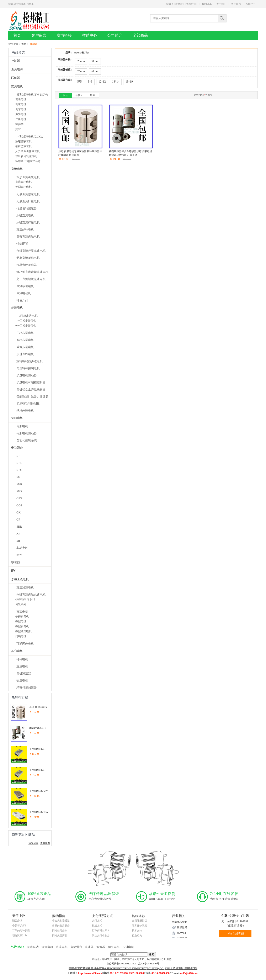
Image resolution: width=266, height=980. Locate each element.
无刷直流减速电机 (28, 194)
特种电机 (22, 659)
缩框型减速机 (23, 146)
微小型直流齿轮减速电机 (32, 272)
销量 (92, 95)
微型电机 (21, 621)
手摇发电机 (22, 616)
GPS (19, 498)
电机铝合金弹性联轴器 (31, 389)
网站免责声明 (60, 936)
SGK (19, 484)
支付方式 (97, 921)
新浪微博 (182, 927)
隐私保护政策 (139, 926)
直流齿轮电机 (23, 182)
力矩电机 (21, 114)
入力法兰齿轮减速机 (28, 151)
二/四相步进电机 (27, 316)
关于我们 (221, 4)
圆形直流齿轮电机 (28, 237)
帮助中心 (251, 4)
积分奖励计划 (20, 936)
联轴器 (16, 78)
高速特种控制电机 (28, 368)
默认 (65, 95)
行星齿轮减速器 (27, 208)
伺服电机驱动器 (27, 433)
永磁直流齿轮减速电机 (31, 595)
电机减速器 (24, 673)
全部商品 (140, 35)
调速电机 (21, 104)
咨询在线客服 (235, 934)
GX (18, 513)
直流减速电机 (25, 286)
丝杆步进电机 (25, 411)
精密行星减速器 (27, 688)
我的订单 (207, 4)
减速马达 (33, 947)
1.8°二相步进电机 (26, 320)
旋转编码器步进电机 (30, 361)
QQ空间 (181, 933)
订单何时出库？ (101, 931)
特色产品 (22, 300)
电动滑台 (17, 448)
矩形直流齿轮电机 (28, 177)
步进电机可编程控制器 (31, 382)
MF (18, 541)
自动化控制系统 (27, 440)
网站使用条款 (60, 931)
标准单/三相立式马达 (28, 161)
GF (18, 520)
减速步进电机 (25, 347)
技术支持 (137, 931)
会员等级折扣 (20, 926)
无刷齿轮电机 (23, 187)
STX (19, 470)
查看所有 (45, 843)
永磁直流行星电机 (28, 223)
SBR (19, 527)
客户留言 (236, 4)
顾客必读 (17, 921)
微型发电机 (22, 626)
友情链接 (64, 35)
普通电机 (21, 99)
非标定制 (22, 548)
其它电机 (17, 651)
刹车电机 (21, 109)
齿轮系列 (21, 604)
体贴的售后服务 (61, 926)
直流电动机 (24, 293)
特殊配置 (22, 244)
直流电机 (17, 169)
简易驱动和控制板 (28, 404)
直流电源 (17, 69)
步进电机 (17, 308)
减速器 (16, 562)
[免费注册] (191, 4)
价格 (79, 95)
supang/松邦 (82, 53)
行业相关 (137, 936)
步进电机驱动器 (27, 375)
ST (18, 456)
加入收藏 (87, 167)
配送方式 (97, 926)
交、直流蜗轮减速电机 (31, 279)
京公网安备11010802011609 (122, 964)
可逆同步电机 (25, 644)
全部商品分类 (179, 922)
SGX (19, 491)
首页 (17, 35)
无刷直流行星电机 (28, 201)
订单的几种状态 (21, 931)
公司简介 (115, 35)
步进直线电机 (25, 354)
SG (18, 477)
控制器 (16, 61)
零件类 (19, 124)
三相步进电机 (25, 333)
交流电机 (17, 86)
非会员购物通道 (61, 921)
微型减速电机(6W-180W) (32, 95)
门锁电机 (21, 636)
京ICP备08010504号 (149, 964)
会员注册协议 (139, 921)
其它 (18, 129)
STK (19, 463)
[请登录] (179, 4)
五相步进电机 (25, 340)
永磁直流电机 (25, 215)
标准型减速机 (23, 141)
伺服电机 (17, 418)
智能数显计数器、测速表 (32, 397)
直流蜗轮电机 (25, 230)
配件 (19, 555)
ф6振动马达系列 (25, 599)
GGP (19, 505)
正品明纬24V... (37, 749)
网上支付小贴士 (101, 936)
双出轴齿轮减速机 (26, 156)
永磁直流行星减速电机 (31, 251)
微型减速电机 (23, 631)
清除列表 (33, 843)
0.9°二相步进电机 (26, 325)
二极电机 (21, 119)
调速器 (101, 947)
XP (18, 534)
